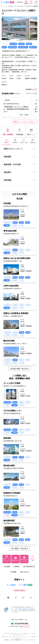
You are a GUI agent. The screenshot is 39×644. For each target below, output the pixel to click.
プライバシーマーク (24, 609)
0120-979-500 (21, 624)
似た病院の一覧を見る (20, 548)
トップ (3, 6)
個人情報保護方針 (29, 566)
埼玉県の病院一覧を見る (20, 369)
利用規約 (17, 566)
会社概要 (7, 566)
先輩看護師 (20, 132)
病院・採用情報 (8, 132)
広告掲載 (13, 572)
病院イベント (31, 132)
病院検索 (11, 6)
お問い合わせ (24, 572)
